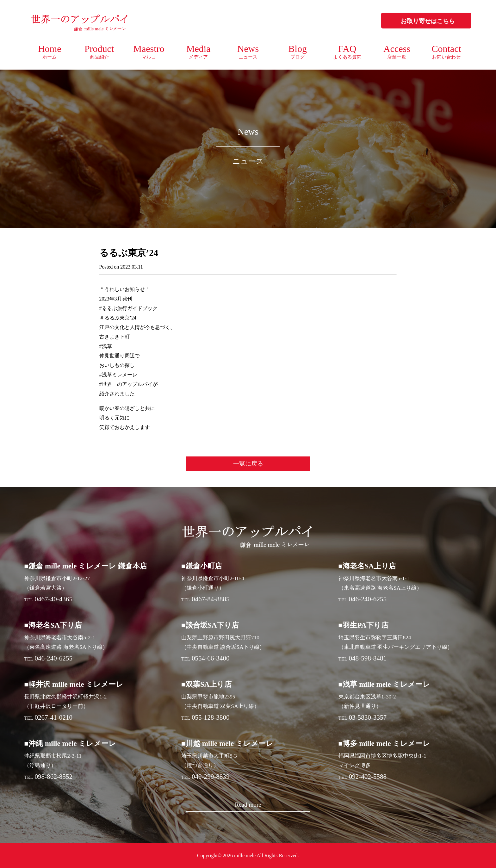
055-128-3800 (211, 717)
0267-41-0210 (53, 717)
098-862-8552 (53, 777)
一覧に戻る (248, 464)
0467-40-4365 (53, 599)
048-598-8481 (368, 658)
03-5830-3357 (368, 717)
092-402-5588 (368, 777)
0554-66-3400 (211, 658)
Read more (248, 805)
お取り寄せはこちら (428, 21)
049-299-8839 (211, 777)
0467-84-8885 (211, 599)
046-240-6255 (368, 599)
